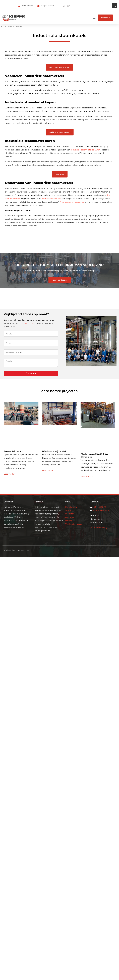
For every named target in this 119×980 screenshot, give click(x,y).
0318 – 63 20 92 (29, 323)
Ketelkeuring (71, 507)
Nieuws (69, 521)
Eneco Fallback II (13, 451)
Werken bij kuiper (74, 524)
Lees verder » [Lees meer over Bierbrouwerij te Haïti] (48, 470)
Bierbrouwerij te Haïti (55, 451)
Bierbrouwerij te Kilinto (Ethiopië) (94, 456)
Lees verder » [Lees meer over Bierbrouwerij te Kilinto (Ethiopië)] (87, 476)
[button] (94, 18)
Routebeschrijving (99, 528)
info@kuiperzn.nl (101, 510)
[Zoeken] (115, 6)
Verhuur (69, 510)
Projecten (70, 514)
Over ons (69, 517)
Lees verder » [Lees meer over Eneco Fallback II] (10, 474)
